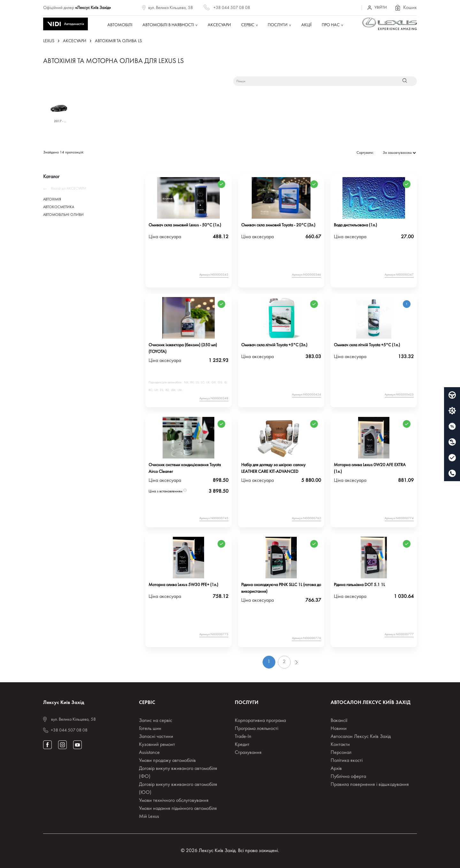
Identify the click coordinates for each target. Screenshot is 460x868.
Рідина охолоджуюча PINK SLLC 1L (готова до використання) (281, 588)
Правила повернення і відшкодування (370, 785)
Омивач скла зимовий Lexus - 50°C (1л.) (185, 225)
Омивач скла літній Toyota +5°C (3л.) (274, 345)
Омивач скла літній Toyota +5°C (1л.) (367, 345)
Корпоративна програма (260, 721)
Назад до (65, 189)
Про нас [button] (331, 25)
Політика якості (347, 761)
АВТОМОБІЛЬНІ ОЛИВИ (63, 215)
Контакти (340, 745)
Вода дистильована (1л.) (355, 225)
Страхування (248, 753)
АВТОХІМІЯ (52, 199)
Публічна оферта (348, 777)
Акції (306, 25)
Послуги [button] (278, 25)
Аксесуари (219, 25)
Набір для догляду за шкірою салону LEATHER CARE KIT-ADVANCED (273, 468)
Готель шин (150, 729)
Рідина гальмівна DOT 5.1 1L (359, 585)
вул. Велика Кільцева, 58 (171, 8)
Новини (339, 729)
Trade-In (243, 737)
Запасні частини (156, 737)
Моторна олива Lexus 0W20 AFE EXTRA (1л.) (370, 468)
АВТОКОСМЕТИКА (59, 207)
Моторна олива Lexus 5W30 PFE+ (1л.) (183, 585)
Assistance (149, 753)
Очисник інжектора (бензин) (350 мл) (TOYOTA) (183, 348)
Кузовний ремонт (157, 745)
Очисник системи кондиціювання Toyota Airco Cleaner (185, 468)
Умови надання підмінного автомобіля (178, 809)
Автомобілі (120, 25)
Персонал (341, 753)
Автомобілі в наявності (168, 25)
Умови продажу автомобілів (167, 761)
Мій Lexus (149, 817)
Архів (336, 769)
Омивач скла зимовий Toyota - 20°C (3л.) (278, 225)
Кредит (242, 745)
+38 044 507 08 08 (232, 8)
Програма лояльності (257, 729)
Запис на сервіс (156, 721)
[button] (406, 8)
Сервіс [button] (248, 25)
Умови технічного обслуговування (174, 801)
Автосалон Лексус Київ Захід (361, 737)
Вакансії (339, 721)
